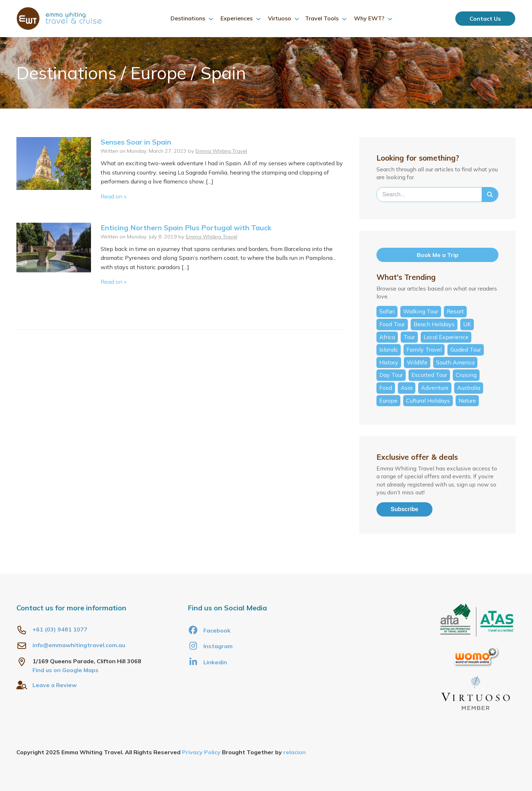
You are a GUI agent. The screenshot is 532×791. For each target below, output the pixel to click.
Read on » (113, 196)
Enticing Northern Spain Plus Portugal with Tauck (186, 228)
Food (386, 388)
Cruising (466, 375)
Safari (387, 311)
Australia (469, 388)
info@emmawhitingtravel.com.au (79, 645)
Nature (467, 400)
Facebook (209, 630)
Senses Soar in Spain (136, 142)
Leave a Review (55, 685)
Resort (455, 311)
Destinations (188, 18)
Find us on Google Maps (65, 670)
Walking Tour (421, 311)
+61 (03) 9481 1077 (60, 629)
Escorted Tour (429, 375)
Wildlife (417, 362)
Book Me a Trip (438, 255)
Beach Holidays (434, 324)
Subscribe (404, 509)
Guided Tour (466, 349)
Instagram (210, 646)
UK (467, 324)
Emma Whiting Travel (221, 151)
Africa (387, 337)
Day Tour (391, 375)
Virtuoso (280, 18)
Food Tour (392, 324)
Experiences (237, 18)
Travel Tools (322, 18)
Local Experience (446, 337)
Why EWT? (369, 18)
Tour (409, 337)
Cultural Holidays (428, 400)
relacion (295, 752)
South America (455, 362)
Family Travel (424, 349)
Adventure (435, 388)
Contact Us (485, 19)
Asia (407, 388)
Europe (388, 400)
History (389, 362)
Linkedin (207, 662)
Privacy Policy (201, 752)
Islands (389, 349)
